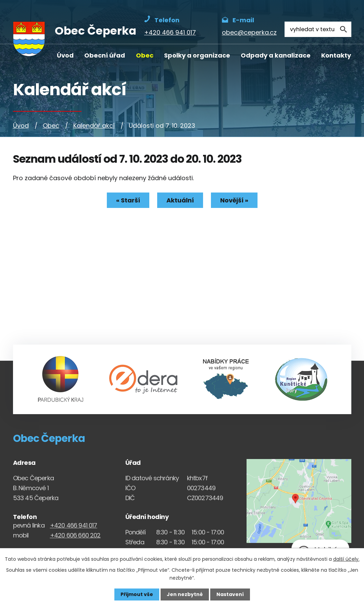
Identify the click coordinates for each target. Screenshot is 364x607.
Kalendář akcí (94, 126)
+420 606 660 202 (75, 535)
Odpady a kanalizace (276, 55)
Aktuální (180, 200)
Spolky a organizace (197, 55)
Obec (145, 55)
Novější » (234, 200)
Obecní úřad (105, 55)
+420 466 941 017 (74, 525)
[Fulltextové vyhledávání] (318, 29)
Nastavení (230, 594)
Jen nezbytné (185, 594)
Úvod (65, 55)
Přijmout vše (137, 594)
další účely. (346, 559)
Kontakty (336, 55)
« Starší (128, 200)
